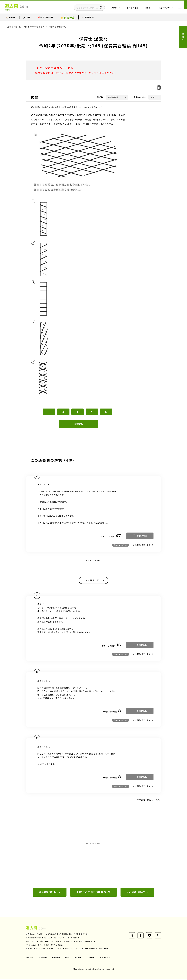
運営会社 (30, 958)
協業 (68, 958)
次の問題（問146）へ (137, 893)
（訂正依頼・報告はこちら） (93, 107)
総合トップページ (161, 8)
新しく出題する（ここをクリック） (76, 73)
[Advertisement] (94, 865)
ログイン (144, 8)
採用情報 (56, 958)
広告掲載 (43, 958)
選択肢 (100, 97)
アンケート (111, 8)
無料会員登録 (128, 8)
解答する (79, 424)
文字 (140, 97)
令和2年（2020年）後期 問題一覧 (94, 893)
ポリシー (92, 958)
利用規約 (79, 958)
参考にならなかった (121, 545)
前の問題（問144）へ (50, 893)
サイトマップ (106, 958)
